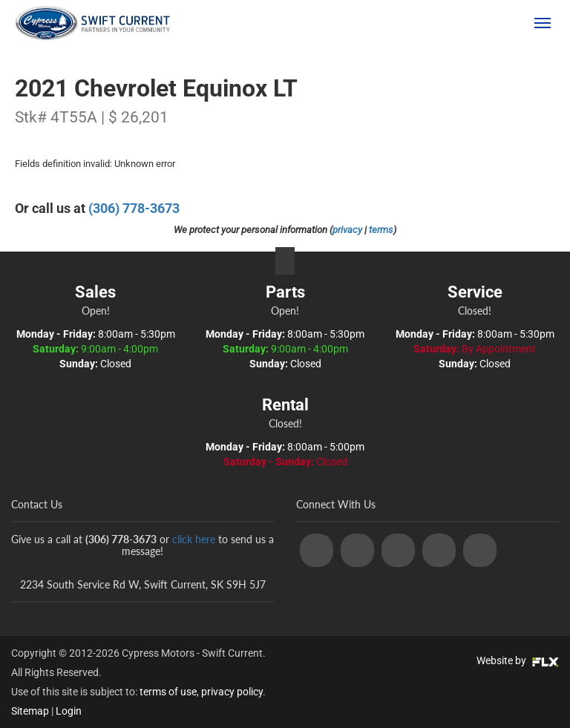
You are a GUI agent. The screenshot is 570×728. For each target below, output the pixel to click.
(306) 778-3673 (471, 23)
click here (194, 539)
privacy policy (232, 692)
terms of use (168, 692)
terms (381, 230)
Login (69, 711)
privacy (347, 230)
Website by (518, 660)
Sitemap (30, 711)
